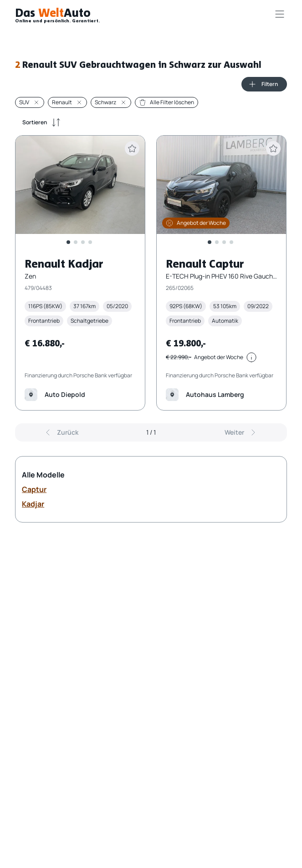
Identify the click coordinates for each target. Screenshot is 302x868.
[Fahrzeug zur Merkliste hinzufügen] (133, 148)
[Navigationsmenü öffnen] (280, 14)
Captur (34, 489)
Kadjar (33, 504)
